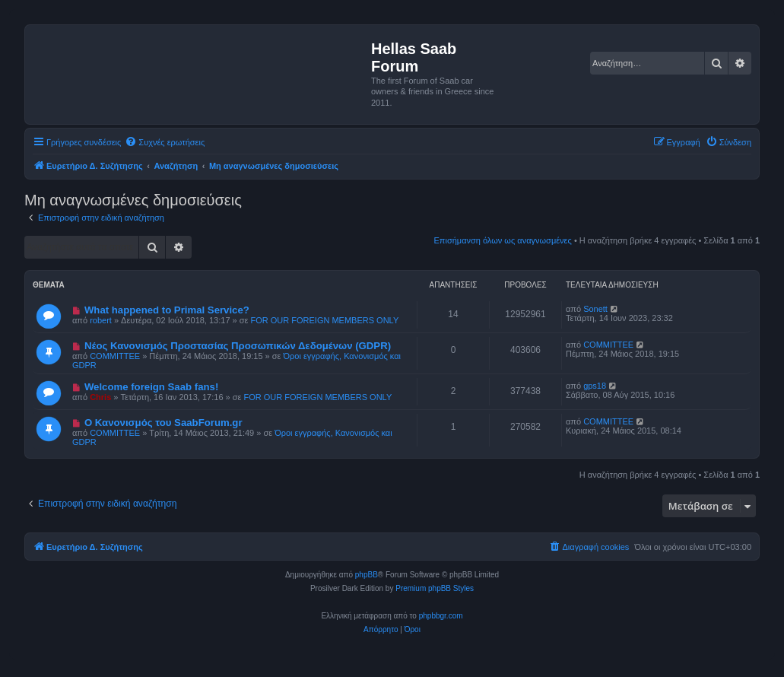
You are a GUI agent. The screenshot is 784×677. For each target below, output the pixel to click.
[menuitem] (165, 142)
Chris (100, 397)
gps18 (595, 386)
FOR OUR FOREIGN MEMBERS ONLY (325, 320)
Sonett (595, 309)
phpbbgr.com (441, 616)
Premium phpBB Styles (435, 588)
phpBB (367, 575)
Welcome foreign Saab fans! (151, 387)
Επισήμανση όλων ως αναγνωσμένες (503, 240)
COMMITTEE (115, 356)
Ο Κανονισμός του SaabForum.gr (163, 423)
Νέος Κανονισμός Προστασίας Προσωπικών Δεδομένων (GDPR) (238, 346)
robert (101, 320)
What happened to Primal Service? (167, 310)
